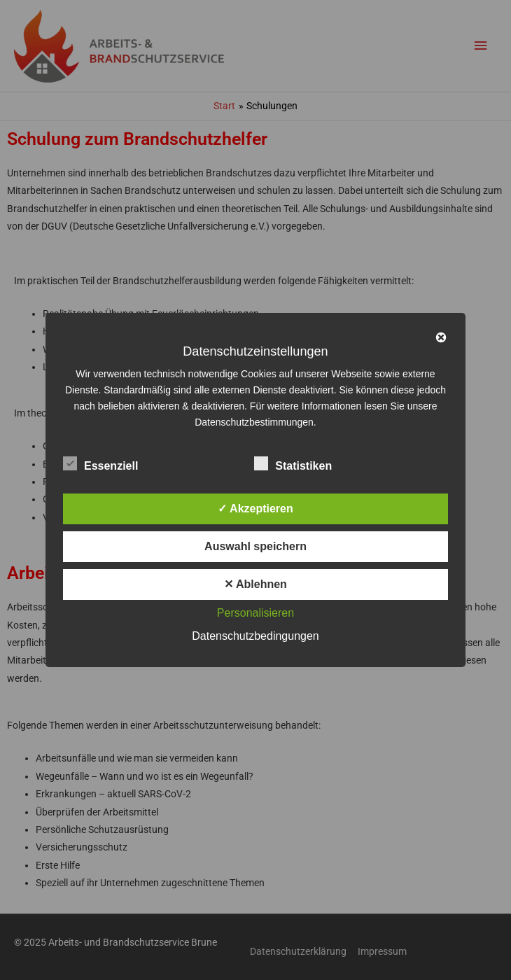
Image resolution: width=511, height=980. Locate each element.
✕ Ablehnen (255, 584)
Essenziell (100, 463)
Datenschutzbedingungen (255, 636)
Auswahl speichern (255, 546)
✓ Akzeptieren (255, 509)
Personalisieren (255, 613)
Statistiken (293, 463)
